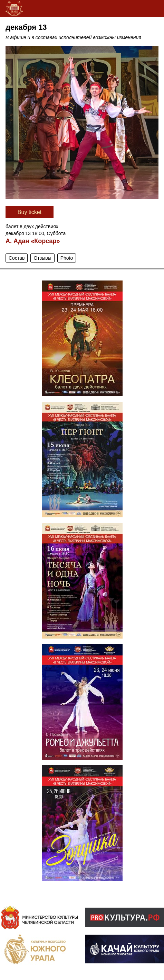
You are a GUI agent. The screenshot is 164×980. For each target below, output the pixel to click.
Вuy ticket (30, 212)
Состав (17, 258)
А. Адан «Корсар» (33, 241)
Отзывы (42, 258)
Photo (67, 258)
